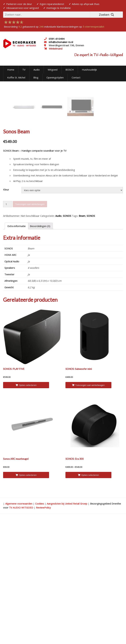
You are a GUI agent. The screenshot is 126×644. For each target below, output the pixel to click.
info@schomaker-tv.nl (61, 42)
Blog (36, 77)
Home (11, 70)
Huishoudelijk (89, 70)
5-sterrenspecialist (93, 27)
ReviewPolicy (43, 630)
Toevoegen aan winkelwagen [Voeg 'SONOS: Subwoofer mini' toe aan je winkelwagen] (88, 508)
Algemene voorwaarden (19, 626)
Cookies (40, 626)
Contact (76, 77)
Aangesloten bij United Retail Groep (67, 626)
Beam (82, 338)
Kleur (6, 312)
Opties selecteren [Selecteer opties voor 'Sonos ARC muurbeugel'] (26, 598)
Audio (37, 70)
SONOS (67, 338)
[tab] (16, 349)
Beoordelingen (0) (40, 349)
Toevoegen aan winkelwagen (30, 327)
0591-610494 (57, 39)
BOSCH (70, 70)
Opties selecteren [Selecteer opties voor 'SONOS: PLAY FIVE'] (26, 508)
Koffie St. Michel (16, 77)
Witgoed (53, 70)
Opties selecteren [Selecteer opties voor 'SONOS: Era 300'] (88, 598)
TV (24, 70)
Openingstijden (55, 77)
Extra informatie (16, 349)
